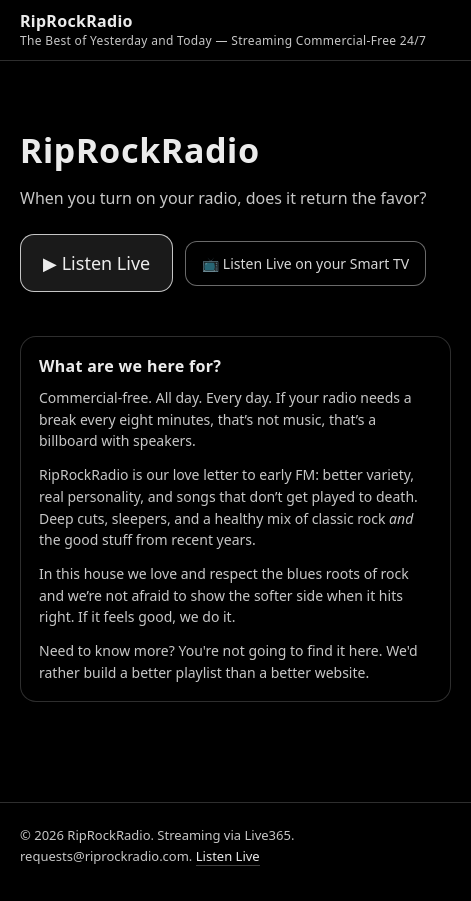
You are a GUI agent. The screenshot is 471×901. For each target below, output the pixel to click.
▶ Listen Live (96, 263)
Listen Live (228, 856)
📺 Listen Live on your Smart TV (305, 263)
